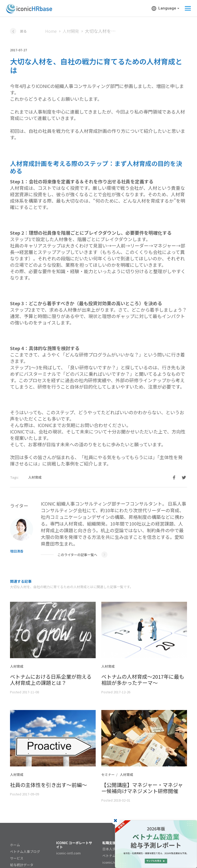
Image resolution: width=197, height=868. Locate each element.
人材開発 (71, 31)
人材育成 (35, 477)
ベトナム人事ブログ (25, 851)
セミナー (108, 775)
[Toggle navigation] (186, 8)
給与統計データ (22, 865)
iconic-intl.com (68, 853)
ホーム (15, 845)
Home (51, 31)
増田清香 (17, 551)
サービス (17, 858)
